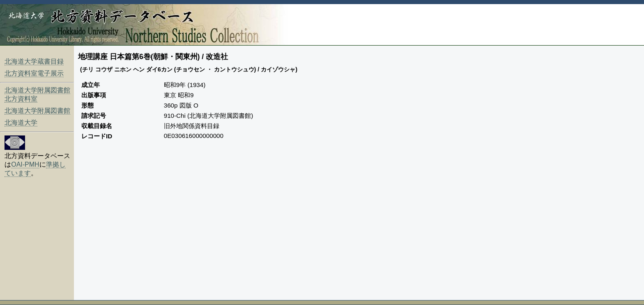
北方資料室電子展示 (34, 73)
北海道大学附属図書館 (37, 111)
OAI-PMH (25, 164)
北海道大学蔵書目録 (34, 61)
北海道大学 (21, 123)
